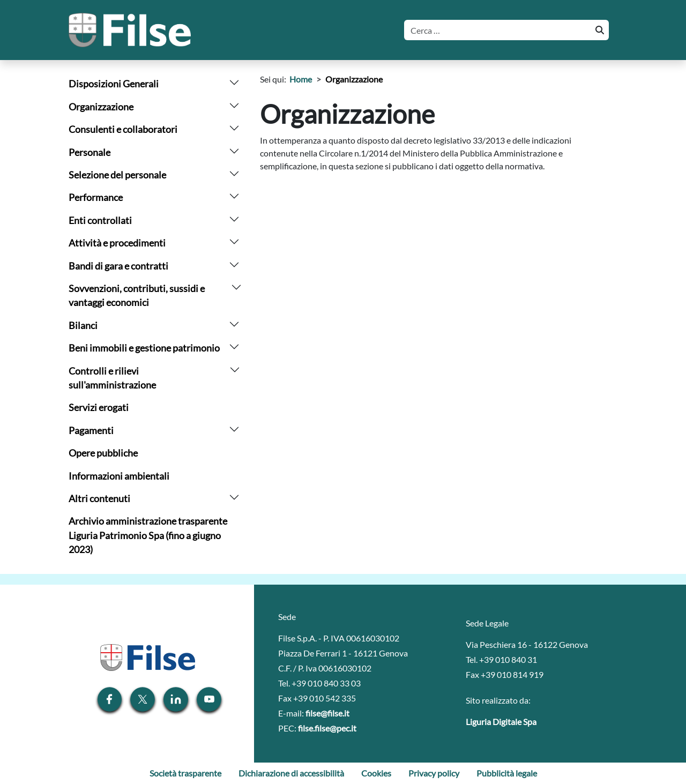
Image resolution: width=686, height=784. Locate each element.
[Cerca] (497, 30)
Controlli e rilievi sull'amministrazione (112, 378)
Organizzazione (101, 107)
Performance (96, 197)
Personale (90, 152)
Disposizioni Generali (114, 84)
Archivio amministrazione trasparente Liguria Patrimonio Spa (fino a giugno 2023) (148, 535)
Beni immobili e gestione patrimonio (144, 348)
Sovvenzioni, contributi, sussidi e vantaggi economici (137, 296)
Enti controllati (100, 221)
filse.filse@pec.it (327, 728)
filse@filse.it (327, 713)
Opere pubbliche (103, 453)
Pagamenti (91, 431)
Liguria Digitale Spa (501, 722)
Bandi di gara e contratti (118, 266)
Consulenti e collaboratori (123, 129)
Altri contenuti (99, 499)
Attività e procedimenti (117, 243)
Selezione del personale (117, 175)
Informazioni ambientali (119, 476)
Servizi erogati (99, 408)
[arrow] (234, 81)
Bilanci (83, 326)
